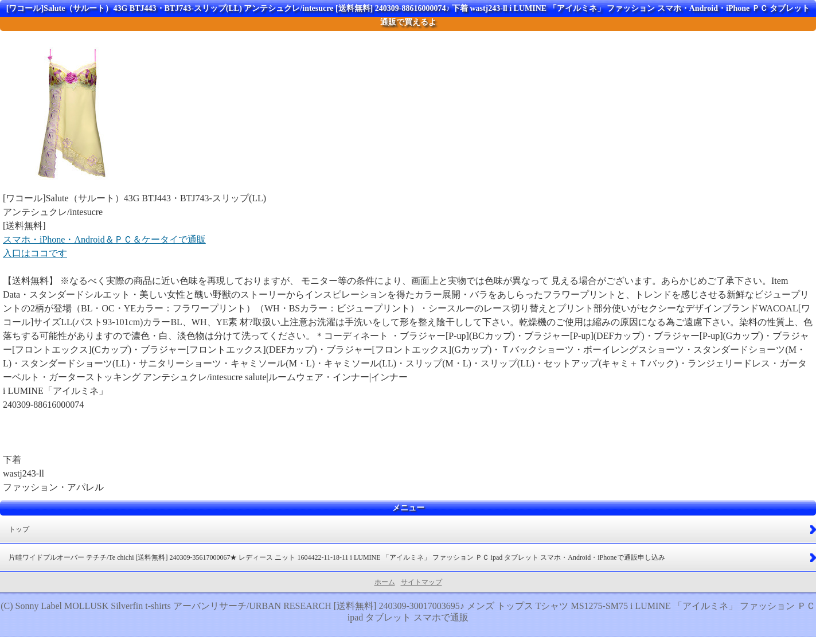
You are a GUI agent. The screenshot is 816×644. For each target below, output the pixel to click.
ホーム (385, 582)
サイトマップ (421, 582)
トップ (19, 529)
